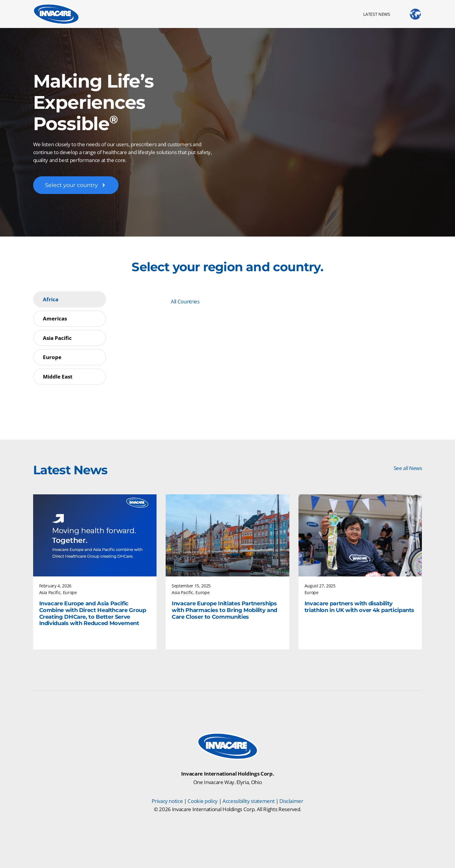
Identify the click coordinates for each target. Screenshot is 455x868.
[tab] (70, 299)
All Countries (185, 301)
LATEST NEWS (377, 14)
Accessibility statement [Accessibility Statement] (248, 801)
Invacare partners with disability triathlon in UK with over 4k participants (359, 607)
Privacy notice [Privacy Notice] (167, 801)
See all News (408, 468)
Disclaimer (291, 801)
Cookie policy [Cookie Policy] (203, 801)
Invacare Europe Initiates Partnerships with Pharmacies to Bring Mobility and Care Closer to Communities (224, 610)
